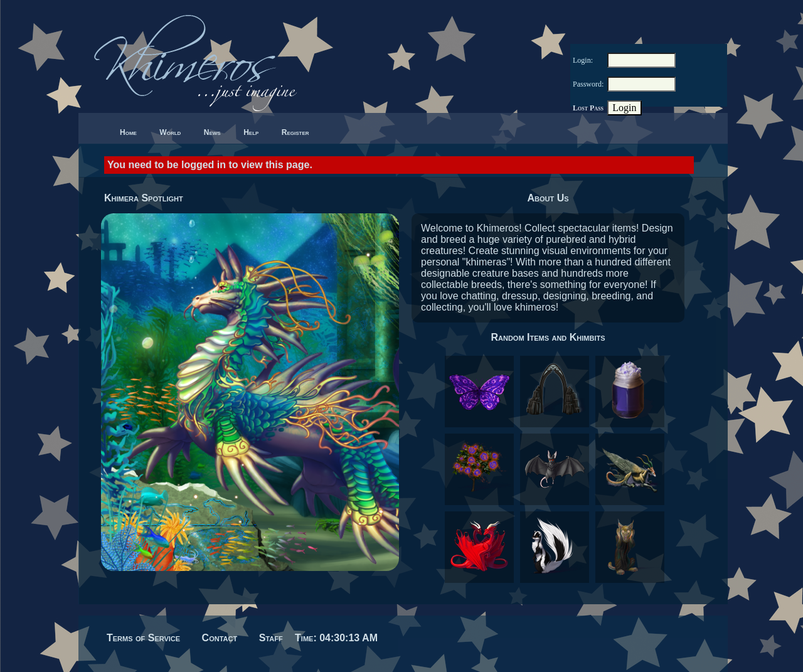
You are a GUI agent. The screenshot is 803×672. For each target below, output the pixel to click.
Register (295, 132)
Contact (220, 638)
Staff (271, 638)
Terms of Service (143, 638)
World (170, 132)
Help (251, 132)
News (212, 132)
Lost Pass (588, 108)
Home (128, 132)
